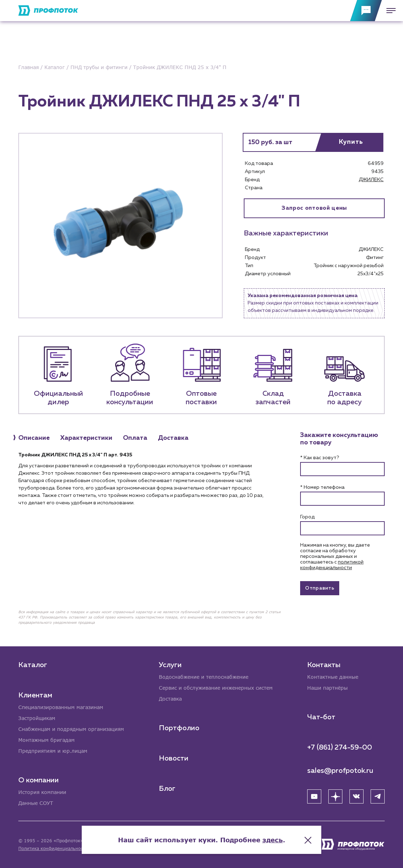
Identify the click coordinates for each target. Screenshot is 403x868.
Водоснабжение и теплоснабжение (204, 677)
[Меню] (389, 11)
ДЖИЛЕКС (371, 180)
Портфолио (179, 728)
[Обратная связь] (366, 11)
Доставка (170, 699)
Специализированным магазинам (61, 707)
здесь (273, 840)
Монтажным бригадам (46, 740)
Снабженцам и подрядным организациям (71, 729)
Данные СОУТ (36, 803)
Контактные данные (333, 677)
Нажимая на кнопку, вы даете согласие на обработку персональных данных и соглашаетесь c (335, 556)
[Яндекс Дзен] (335, 796)
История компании (42, 792)
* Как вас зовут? (320, 458)
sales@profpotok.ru (340, 771)
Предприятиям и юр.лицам (53, 751)
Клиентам (35, 695)
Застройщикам (37, 718)
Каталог (33, 665)
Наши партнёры (327, 688)
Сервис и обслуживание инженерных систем (216, 688)
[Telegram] (378, 796)
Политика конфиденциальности (53, 848)
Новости (174, 758)
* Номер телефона (322, 487)
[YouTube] (314, 796)
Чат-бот (321, 717)
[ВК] (356, 796)
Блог (167, 789)
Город (307, 517)
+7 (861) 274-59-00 (340, 747)
